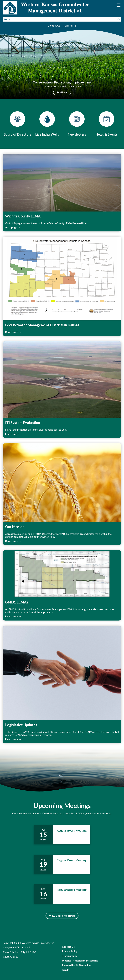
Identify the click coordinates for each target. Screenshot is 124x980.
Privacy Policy (70, 951)
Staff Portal (70, 25)
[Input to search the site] (62, 19)
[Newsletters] (77, 124)
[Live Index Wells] (47, 124)
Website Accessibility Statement (80, 961)
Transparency (70, 956)
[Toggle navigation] (119, 5)
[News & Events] (107, 124)
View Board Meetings (62, 916)
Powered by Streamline (76, 965)
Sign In (66, 970)
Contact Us (54, 25)
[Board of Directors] (17, 124)
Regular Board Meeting (72, 830)
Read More (62, 92)
